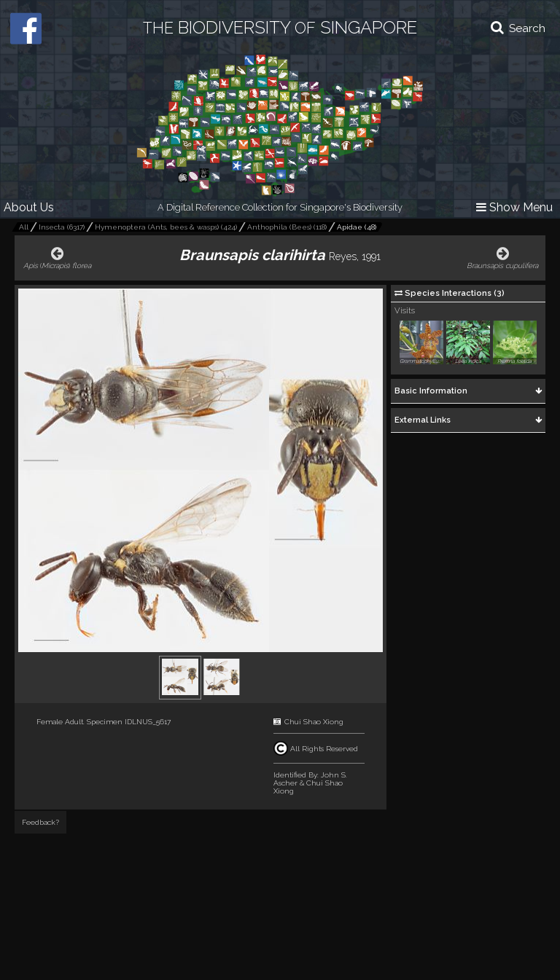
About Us (29, 207)
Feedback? (40, 822)
